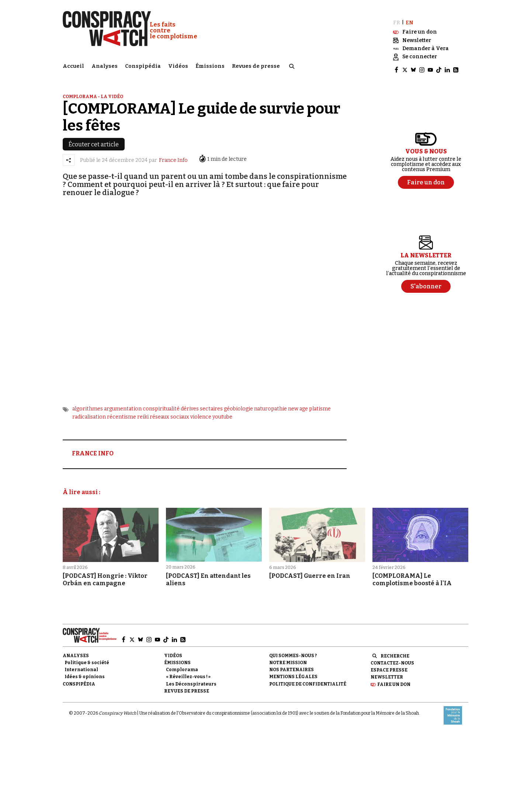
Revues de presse (256, 65)
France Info (173, 155)
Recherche (395, 651)
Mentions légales (293, 672)
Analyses (105, 65)
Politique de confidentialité (308, 679)
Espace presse (389, 665)
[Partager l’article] (69, 155)
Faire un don (394, 679)
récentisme (122, 412)
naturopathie (270, 404)
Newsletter (387, 672)
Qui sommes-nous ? (293, 651)
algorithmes (88, 404)
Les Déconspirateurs (191, 679)
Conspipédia (143, 65)
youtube (222, 412)
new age (298, 404)
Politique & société (87, 658)
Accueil (73, 65)
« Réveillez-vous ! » (188, 672)
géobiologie (238, 404)
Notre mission (288, 658)
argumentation (123, 404)
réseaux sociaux (169, 412)
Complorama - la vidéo (93, 91)
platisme (320, 404)
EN (409, 18)
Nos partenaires (291, 665)
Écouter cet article (94, 140)
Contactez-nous (392, 658)
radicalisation (89, 412)
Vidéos (178, 65)
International (81, 665)
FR (397, 18)
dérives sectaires (202, 404)
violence (201, 412)
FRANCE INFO (93, 449)
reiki (143, 412)
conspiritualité (161, 404)
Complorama (182, 665)
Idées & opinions (85, 672)
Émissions (210, 65)
